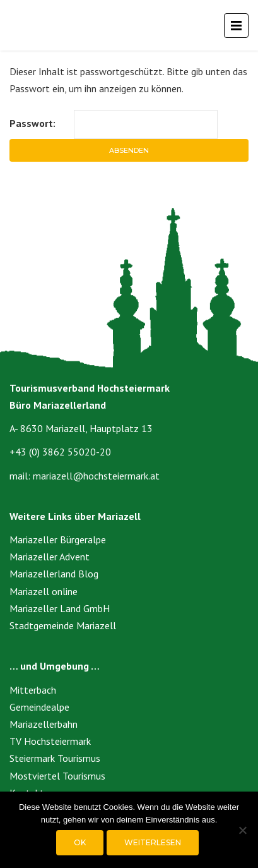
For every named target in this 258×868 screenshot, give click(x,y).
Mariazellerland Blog (54, 574)
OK (80, 842)
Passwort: (114, 124)
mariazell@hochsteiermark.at (96, 476)
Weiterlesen (153, 842)
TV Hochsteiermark (50, 741)
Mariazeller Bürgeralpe (58, 539)
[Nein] (242, 830)
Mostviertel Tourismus (57, 776)
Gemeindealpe (39, 707)
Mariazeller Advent (50, 557)
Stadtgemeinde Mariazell (63, 625)
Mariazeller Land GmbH (60, 608)
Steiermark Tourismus (55, 758)
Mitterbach (33, 690)
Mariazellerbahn (44, 724)
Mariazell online (44, 591)
